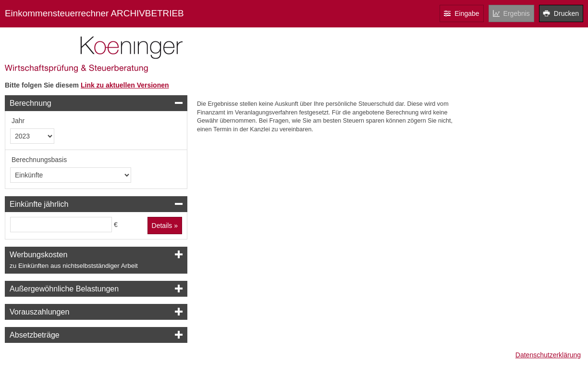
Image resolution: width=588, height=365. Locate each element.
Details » (165, 226)
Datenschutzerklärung (548, 355)
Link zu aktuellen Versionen (125, 85)
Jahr (18, 121)
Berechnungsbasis (39, 160)
